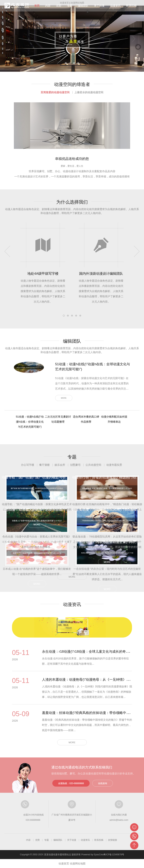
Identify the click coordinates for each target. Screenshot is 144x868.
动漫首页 (64, 864)
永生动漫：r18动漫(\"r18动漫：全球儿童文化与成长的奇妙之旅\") (91, 652)
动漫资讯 (115, 6)
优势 (59, 6)
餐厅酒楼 (44, 465)
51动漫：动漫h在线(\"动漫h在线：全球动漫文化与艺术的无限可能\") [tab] (30, 422)
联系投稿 (131, 6)
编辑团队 (83, 6)
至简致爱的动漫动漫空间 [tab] (55, 92)
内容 (48, 6)
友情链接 (112, 840)
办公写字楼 (28, 465)
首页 (37, 6)
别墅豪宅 (75, 465)
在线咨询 (103, 783)
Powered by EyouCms (92, 855)
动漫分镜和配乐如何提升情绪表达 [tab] (114, 419)
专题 (70, 6)
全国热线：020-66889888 (71, 783)
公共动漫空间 (93, 465)
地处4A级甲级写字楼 (43, 274)
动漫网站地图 (78, 864)
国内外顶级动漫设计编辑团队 (101, 274)
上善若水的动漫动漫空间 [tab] (89, 92)
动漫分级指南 (17, 6)
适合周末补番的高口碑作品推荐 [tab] (86, 419)
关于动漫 (99, 6)
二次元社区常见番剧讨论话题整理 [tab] (58, 419)
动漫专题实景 (114, 465)
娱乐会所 (60, 465)
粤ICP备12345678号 (114, 855)
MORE (64, 398)
